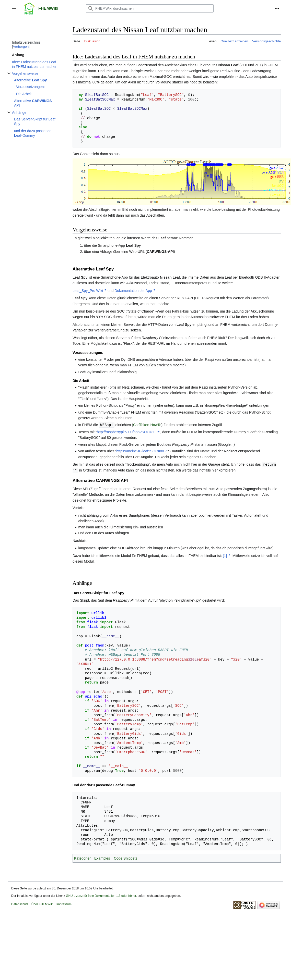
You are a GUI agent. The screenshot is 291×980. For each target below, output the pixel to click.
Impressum (64, 903)
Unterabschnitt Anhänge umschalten (9, 115)
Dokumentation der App (133, 291)
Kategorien (83, 858)
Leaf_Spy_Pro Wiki (88, 291)
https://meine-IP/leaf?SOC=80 (140, 451)
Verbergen (21, 47)
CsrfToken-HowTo (147, 425)
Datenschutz (20, 903)
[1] (225, 555)
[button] (14, 8)
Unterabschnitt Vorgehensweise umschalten (9, 76)
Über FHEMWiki (42, 903)
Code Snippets (125, 858)
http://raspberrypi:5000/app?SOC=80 (126, 432)
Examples (102, 858)
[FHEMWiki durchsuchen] (150, 8)
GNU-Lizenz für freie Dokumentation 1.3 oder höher (101, 895)
